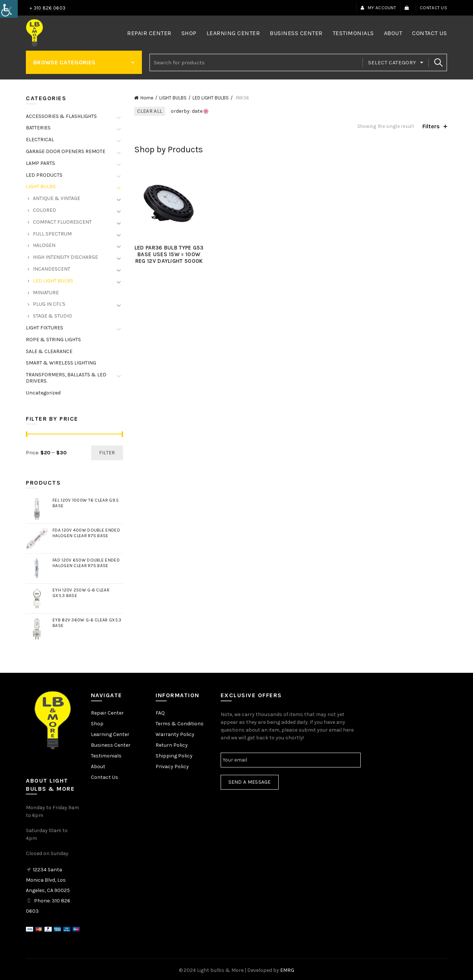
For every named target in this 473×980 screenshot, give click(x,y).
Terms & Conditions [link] (180, 724)
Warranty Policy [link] (175, 734)
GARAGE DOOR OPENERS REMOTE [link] (66, 151)
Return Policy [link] (172, 745)
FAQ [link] (160, 713)
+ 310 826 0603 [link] (47, 8)
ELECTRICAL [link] (40, 140)
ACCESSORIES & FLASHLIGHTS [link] (61, 116)
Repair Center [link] (149, 33)
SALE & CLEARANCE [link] (49, 351)
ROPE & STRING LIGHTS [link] (53, 340)
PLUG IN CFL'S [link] (49, 304)
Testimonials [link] (353, 33)
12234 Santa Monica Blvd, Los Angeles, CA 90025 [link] (48, 880)
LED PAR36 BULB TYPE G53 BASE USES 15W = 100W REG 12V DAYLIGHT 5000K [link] (169, 254)
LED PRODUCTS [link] (44, 175)
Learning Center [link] (233, 33)
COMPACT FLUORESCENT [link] (62, 222)
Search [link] (438, 62)
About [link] (393, 33)
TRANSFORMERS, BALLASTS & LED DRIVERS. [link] (66, 378)
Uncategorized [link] (43, 393)
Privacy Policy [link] (172, 767)
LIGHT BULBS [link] (173, 98)
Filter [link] (107, 453)
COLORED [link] (45, 210)
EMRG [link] (287, 970)
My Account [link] (378, 8)
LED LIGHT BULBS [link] (211, 98)
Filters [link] (431, 126)
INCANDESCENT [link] (52, 269)
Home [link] (147, 98)
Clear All (150, 111)
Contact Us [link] (433, 8)
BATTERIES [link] (38, 128)
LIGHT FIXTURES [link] (45, 328)
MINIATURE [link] (46, 293)
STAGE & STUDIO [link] (52, 316)
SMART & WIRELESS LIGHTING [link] (61, 363)
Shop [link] (189, 33)
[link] (9, 9)
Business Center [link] (296, 33)
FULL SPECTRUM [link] (52, 234)
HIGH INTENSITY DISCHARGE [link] (65, 257)
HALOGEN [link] (44, 245)
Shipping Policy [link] (174, 756)
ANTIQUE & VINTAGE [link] (57, 198)
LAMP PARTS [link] (40, 163)
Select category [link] (392, 62)
